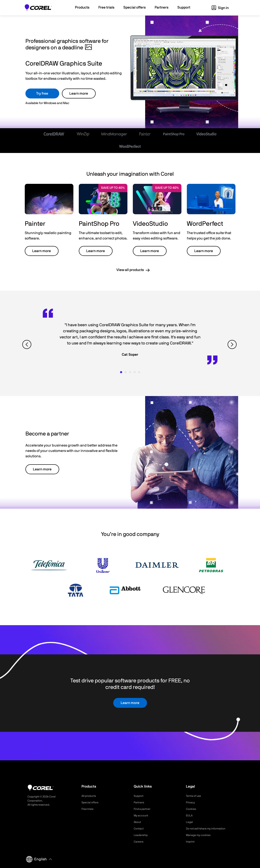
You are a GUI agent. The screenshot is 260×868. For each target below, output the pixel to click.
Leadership (142, 835)
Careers (139, 842)
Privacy (191, 802)
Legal (190, 822)
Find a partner (144, 809)
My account (142, 816)
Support (139, 796)
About (138, 822)
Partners (140, 802)
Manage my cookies (200, 835)
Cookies (192, 809)
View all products (130, 270)
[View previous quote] (27, 345)
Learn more (79, 93)
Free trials (89, 809)
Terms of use (195, 796)
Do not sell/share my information (209, 829)
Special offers (91, 802)
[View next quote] (233, 345)
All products (90, 796)
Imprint (191, 842)
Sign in (220, 8)
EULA (190, 816)
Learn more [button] (42, 251)
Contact (139, 829)
